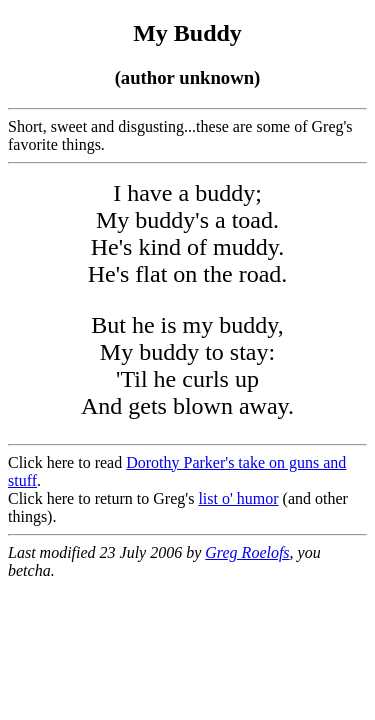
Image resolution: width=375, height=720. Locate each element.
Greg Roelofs (247, 552)
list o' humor (238, 498)
